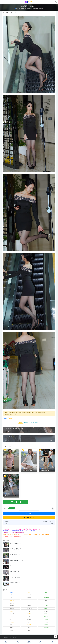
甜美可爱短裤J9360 (15, 583)
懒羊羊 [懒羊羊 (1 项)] (47, 606)
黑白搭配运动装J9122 (15, 543)
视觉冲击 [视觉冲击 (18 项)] (29, 625)
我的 (52, 642)
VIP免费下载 (29, 517)
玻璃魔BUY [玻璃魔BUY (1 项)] (47, 614)
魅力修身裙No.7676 (15, 555)
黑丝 (11, 418)
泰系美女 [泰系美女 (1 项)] (47, 608)
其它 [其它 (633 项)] (12, 598)
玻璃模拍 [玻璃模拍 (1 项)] (29, 614)
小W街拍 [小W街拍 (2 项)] (47, 603)
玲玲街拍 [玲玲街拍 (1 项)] (12, 614)
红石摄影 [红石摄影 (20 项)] (47, 617)
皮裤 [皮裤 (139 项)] (29, 617)
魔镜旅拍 (41, 642)
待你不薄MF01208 (15, 572)
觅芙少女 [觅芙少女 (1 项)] (12, 625)
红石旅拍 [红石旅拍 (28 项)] (12, 619)
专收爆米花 (40, 8)
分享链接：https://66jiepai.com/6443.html (31, 423)
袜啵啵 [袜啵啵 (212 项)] (29, 622)
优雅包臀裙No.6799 (44, 471)
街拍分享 (18, 8)
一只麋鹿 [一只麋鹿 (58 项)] (12, 595)
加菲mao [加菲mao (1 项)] (12, 600)
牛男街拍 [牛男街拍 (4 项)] (47, 611)
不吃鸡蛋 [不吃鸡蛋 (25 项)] (47, 595)
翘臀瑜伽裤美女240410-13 (17, 560)
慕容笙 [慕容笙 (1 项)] (29, 606)
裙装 (6, 418)
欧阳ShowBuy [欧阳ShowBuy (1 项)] (29, 608)
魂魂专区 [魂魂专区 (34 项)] (29, 627)
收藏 (21, 422)
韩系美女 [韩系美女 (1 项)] (12, 627)
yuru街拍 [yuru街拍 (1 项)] (47, 592)
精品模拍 (29, 642)
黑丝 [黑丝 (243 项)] (29, 630)
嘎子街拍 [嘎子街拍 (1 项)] (12, 603)
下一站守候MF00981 (15, 577)
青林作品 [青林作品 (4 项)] (47, 625)
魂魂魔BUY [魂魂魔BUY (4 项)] (47, 627)
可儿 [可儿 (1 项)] (29, 600)
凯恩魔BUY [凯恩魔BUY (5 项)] (47, 598)
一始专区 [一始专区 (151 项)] (29, 595)
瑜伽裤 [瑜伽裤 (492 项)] (12, 617)
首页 (6, 642)
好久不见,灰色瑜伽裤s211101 (17, 549)
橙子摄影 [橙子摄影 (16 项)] (12, 608)
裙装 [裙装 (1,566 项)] (47, 622)
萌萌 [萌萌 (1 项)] (47, 619)
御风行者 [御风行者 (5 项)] (12, 606)
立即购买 (29, 514)
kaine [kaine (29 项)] (12, 592)
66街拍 (14, 637)
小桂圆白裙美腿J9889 (27, 471)
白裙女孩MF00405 (8, 496)
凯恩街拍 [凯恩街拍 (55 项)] (29, 598)
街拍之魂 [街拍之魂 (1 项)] (12, 622)
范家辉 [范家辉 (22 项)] (29, 619)
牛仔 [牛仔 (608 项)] (29, 611)
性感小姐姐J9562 (8, 471)
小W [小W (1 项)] (29, 603)
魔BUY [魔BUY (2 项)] (12, 630)
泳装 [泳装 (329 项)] (12, 611)
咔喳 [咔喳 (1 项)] (47, 600)
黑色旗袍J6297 (14, 566)
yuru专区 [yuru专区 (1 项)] (29, 592)
